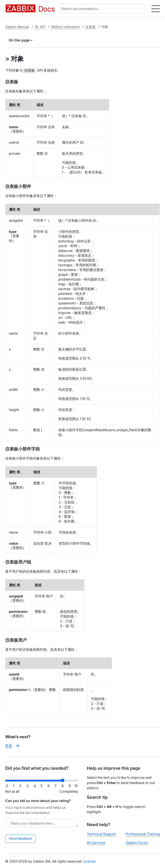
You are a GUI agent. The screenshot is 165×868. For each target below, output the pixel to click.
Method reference (65, 27)
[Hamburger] (156, 9)
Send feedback (20, 838)
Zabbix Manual (17, 27)
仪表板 (91, 27)
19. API (40, 27)
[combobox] (103, 9)
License (89, 861)
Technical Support (101, 833)
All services (96, 842)
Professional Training (143, 833)
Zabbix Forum (137, 842)
